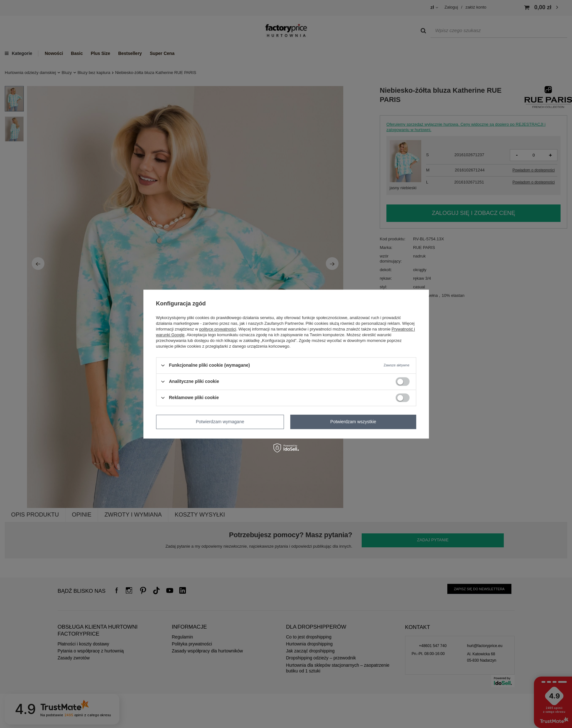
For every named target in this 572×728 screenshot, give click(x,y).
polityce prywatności (218, 329)
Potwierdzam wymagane (220, 422)
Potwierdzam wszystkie (353, 422)
